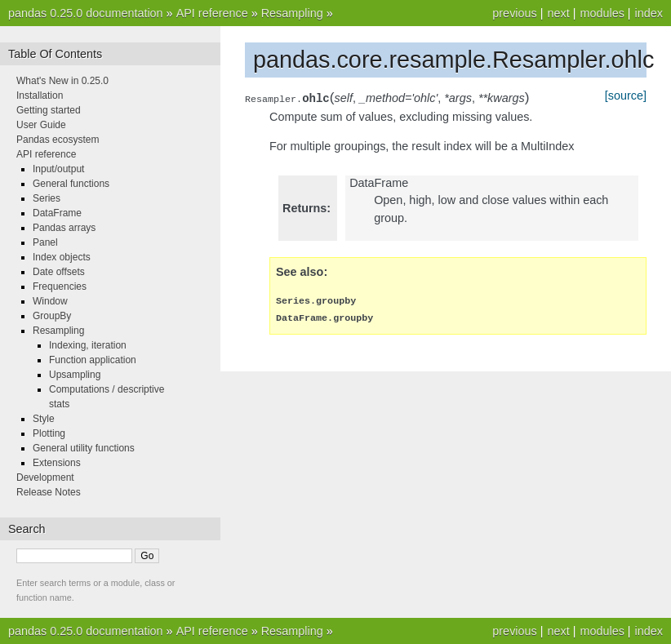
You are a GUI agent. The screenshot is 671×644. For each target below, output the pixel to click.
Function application (93, 360)
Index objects (62, 257)
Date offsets (59, 272)
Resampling (292, 13)
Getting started (49, 110)
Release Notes (49, 492)
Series (47, 198)
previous (514, 13)
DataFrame (57, 213)
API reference (212, 13)
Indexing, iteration (88, 345)
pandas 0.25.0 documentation (86, 13)
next (558, 13)
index (649, 13)
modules (602, 13)
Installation (40, 95)
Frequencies (60, 286)
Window (50, 301)
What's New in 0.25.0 (62, 81)
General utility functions (84, 448)
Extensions (57, 463)
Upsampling (75, 375)
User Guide (41, 125)
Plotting (49, 433)
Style (44, 419)
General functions (71, 184)
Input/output (58, 169)
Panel (45, 242)
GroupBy (52, 316)
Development (45, 477)
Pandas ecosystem (58, 140)
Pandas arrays (64, 228)
